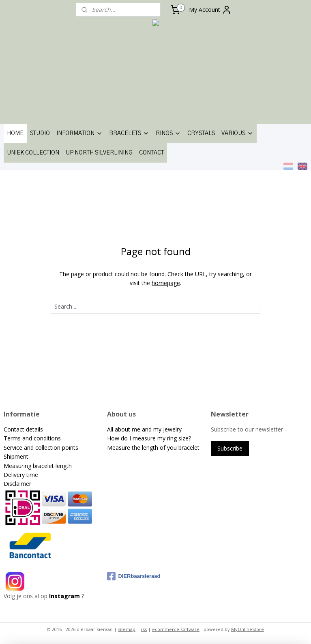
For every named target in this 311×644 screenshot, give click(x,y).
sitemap (127, 629)
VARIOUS (237, 133)
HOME (15, 133)
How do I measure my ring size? (149, 438)
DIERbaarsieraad (134, 576)
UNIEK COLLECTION (33, 153)
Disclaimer (17, 484)
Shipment (16, 456)
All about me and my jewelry (145, 429)
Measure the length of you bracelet (153, 448)
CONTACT (151, 153)
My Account (210, 10)
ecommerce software (176, 629)
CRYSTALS (201, 133)
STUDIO (40, 133)
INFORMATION (79, 133)
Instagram (64, 596)
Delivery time (21, 475)
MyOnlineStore (248, 629)
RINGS (168, 133)
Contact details (23, 429)
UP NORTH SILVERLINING (99, 153)
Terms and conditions (32, 438)
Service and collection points (41, 448)
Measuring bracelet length (38, 466)
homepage (166, 283)
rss (144, 629)
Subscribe (230, 448)
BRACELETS (129, 133)
